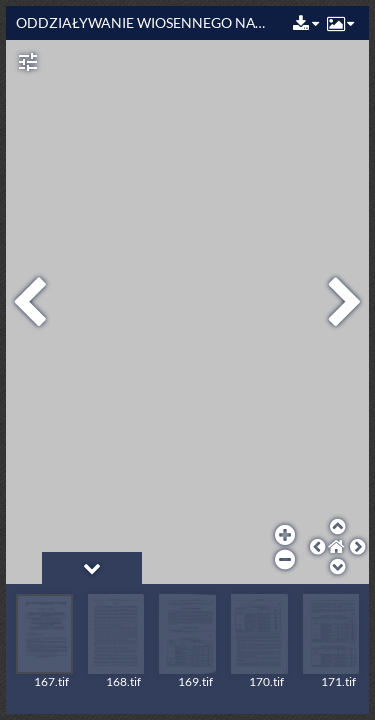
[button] (304, 25)
